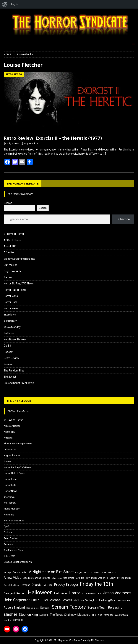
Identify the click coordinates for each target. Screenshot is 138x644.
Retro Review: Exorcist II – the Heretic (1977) (53, 138)
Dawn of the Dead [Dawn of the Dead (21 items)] (120, 578)
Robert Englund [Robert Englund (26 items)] (14, 608)
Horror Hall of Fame (15, 290)
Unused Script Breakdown (19, 383)
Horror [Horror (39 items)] (74, 593)
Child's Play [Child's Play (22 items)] (83, 578)
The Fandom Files (14, 371)
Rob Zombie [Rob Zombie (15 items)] (33, 608)
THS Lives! (10, 377)
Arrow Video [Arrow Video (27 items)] (13, 578)
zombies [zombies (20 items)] (18, 620)
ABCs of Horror (13, 240)
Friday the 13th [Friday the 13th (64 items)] (96, 584)
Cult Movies (10, 265)
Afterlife (9, 252)
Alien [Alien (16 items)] (25, 572)
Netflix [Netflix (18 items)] (84, 600)
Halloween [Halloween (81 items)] (40, 592)
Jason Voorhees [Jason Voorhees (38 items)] (117, 593)
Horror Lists (10, 302)
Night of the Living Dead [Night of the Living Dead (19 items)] (103, 600)
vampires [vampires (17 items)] (109, 615)
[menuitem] (5, 4)
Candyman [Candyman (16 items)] (69, 578)
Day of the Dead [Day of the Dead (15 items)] (12, 585)
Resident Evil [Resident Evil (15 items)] (124, 601)
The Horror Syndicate (23, 184)
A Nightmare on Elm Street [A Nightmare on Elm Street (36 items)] (51, 572)
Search (8, 203)
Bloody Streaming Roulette (20, 259)
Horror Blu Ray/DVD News (19, 283)
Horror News (11, 308)
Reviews (9, 364)
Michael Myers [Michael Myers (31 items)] (61, 600)
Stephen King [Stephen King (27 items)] (28, 615)
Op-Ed (7, 346)
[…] (104, 154)
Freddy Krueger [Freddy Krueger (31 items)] (66, 585)
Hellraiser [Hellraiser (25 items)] (61, 593)
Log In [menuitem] (15, 4)
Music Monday (12, 327)
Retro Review (12, 358)
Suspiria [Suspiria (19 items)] (44, 615)
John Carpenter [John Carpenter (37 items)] (17, 600)
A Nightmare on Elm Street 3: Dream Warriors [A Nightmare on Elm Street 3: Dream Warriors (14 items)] (95, 572)
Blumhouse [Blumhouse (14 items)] (57, 578)
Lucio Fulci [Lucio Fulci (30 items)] (39, 600)
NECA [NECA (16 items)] (76, 600)
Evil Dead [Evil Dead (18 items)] (48, 585)
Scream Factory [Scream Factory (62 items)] (69, 607)
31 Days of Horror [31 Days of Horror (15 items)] (12, 572)
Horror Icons (11, 296)
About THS (10, 246)
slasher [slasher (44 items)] (10, 614)
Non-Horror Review (15, 339)
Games (8, 277)
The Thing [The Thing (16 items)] (97, 615)
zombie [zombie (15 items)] (8, 620)
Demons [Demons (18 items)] (26, 585)
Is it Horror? (10, 321)
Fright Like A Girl (13, 271)
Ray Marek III (31, 144)
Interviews (10, 315)
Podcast (9, 352)
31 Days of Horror (14, 234)
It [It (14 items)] (82, 594)
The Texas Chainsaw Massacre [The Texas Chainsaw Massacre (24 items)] (70, 615)
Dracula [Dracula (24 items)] (36, 585)
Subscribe (123, 219)
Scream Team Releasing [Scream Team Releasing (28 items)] (105, 607)
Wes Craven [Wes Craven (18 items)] (121, 615)
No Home (9, 333)
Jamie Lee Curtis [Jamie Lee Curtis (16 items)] (93, 594)
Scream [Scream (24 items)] (45, 608)
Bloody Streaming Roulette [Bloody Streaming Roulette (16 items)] (37, 578)
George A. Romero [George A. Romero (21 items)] (15, 593)
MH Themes (97, 640)
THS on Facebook (19, 401)
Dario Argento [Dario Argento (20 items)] (100, 578)
